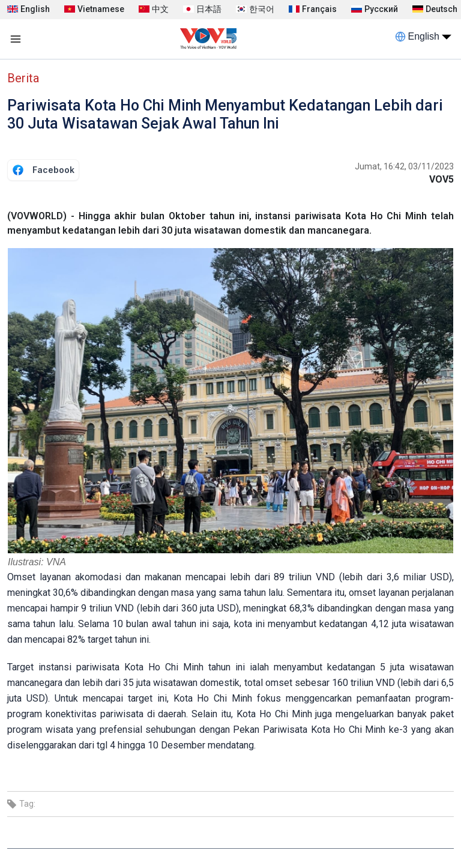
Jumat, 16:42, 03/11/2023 (404, 166)
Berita (23, 78)
